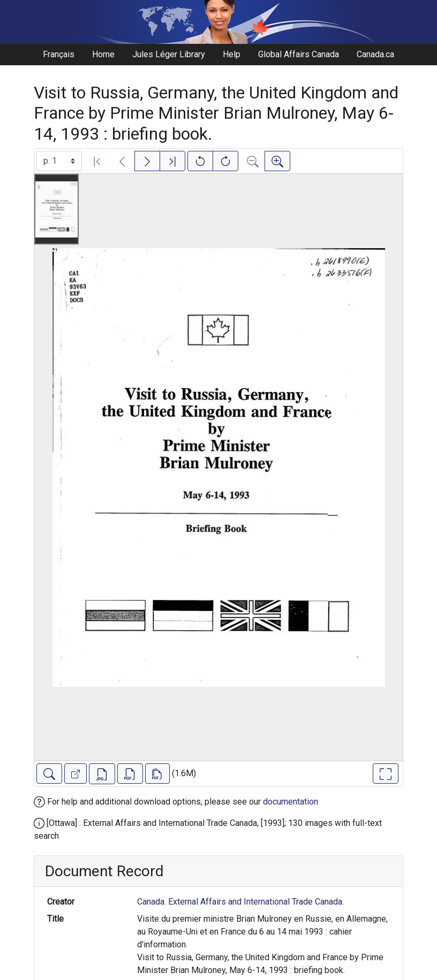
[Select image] (59, 161)
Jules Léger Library (169, 54)
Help (232, 54)
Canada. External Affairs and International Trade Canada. (240, 902)
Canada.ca (375, 54)
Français (59, 54)
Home (103, 54)
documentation (291, 802)
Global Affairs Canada (299, 54)
